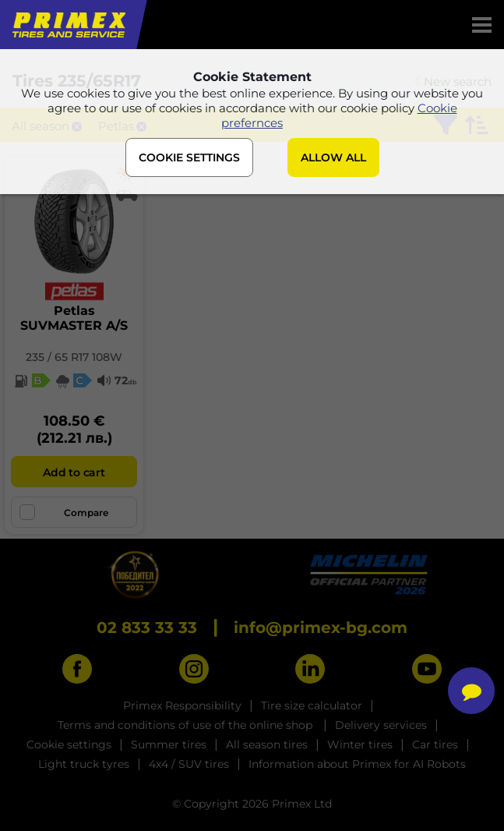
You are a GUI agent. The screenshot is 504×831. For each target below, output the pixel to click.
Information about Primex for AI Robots (357, 764)
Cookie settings (69, 744)
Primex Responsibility (182, 705)
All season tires (267, 744)
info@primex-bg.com (321, 628)
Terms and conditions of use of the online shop (187, 725)
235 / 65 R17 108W (74, 357)
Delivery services (381, 725)
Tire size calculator (312, 705)
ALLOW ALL (333, 157)
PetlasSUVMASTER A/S (74, 318)
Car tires (435, 744)
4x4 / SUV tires (189, 764)
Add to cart (74, 472)
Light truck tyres (84, 764)
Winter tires (360, 744)
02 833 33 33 (147, 628)
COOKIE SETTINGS (189, 157)
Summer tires (169, 744)
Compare (64, 512)
